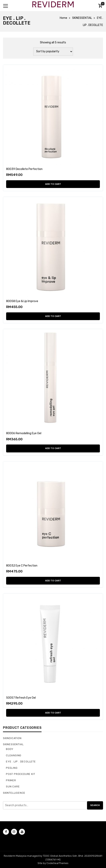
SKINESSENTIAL (82, 18)
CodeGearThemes (57, 863)
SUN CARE (13, 786)
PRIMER (11, 780)
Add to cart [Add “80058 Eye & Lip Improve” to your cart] (53, 316)
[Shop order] (53, 52)
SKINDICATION (12, 738)
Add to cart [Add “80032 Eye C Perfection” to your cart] (53, 581)
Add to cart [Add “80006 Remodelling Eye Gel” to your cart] (53, 448)
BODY (10, 749)
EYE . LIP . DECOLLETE (21, 762)
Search (95, 805)
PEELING (12, 768)
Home (63, 18)
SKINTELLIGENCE (14, 793)
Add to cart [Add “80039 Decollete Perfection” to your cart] (53, 184)
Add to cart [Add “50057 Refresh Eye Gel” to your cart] (53, 713)
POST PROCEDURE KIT (20, 774)
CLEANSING (14, 755)
